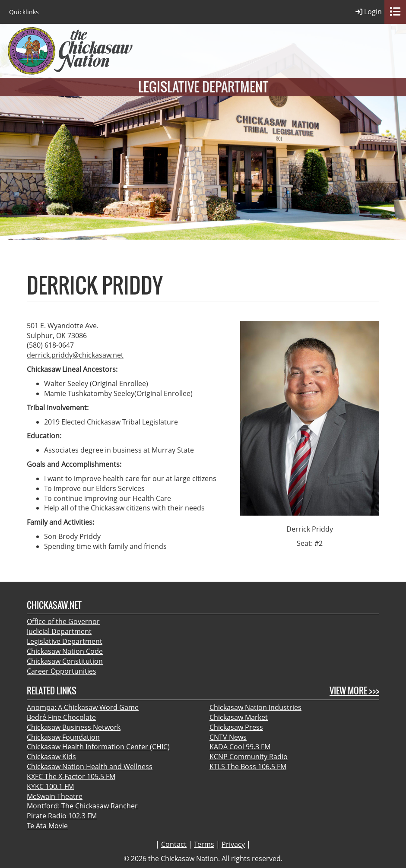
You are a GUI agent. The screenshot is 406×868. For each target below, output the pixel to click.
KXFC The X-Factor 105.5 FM (71, 776)
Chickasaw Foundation (63, 737)
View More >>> (354, 691)
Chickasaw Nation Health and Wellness (90, 767)
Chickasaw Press (236, 727)
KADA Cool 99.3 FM (240, 747)
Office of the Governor (63, 621)
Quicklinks (24, 12)
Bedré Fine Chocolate (61, 717)
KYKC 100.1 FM (50, 786)
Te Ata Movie (47, 826)
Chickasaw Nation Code (65, 651)
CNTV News (228, 737)
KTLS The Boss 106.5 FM (248, 767)
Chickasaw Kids (51, 757)
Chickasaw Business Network (74, 727)
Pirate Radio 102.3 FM (62, 816)
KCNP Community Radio (249, 757)
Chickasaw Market (239, 717)
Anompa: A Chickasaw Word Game (83, 707)
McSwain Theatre (55, 796)
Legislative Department (65, 641)
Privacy (233, 844)
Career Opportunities (62, 671)
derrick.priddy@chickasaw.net (75, 355)
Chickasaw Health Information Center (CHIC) (98, 747)
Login (369, 12)
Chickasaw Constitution (65, 661)
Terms (204, 844)
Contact (174, 844)
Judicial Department (59, 631)
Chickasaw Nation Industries (255, 707)
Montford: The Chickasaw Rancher (82, 806)
